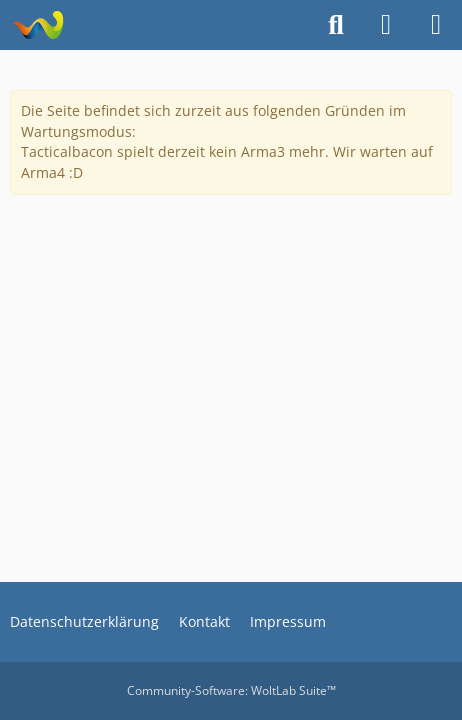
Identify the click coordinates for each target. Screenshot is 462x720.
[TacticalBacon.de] (37, 25)
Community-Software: (231, 690)
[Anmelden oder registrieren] (386, 25)
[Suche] (336, 25)
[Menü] (436, 25)
